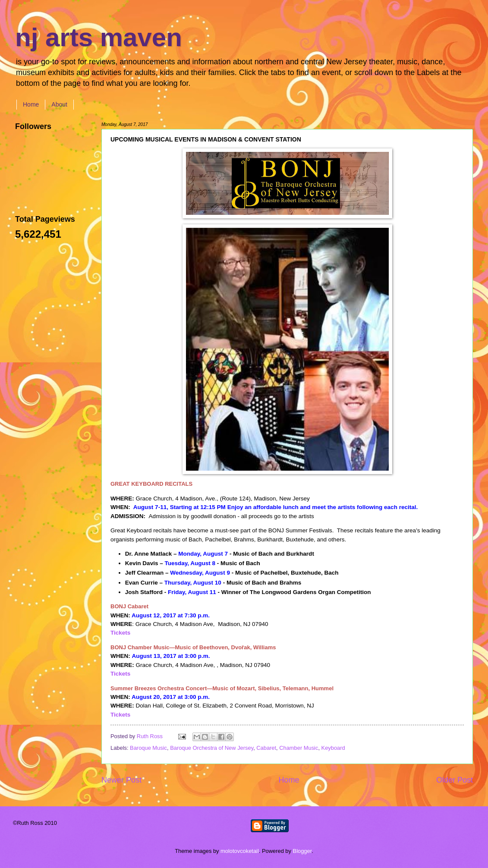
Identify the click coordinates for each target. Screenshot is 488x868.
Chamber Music (299, 748)
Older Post (455, 780)
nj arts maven (99, 37)
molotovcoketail (240, 851)
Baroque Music (148, 748)
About (59, 104)
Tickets (120, 633)
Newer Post (121, 780)
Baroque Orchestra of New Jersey (212, 748)
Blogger (302, 851)
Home (31, 104)
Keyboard (333, 748)
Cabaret (266, 748)
